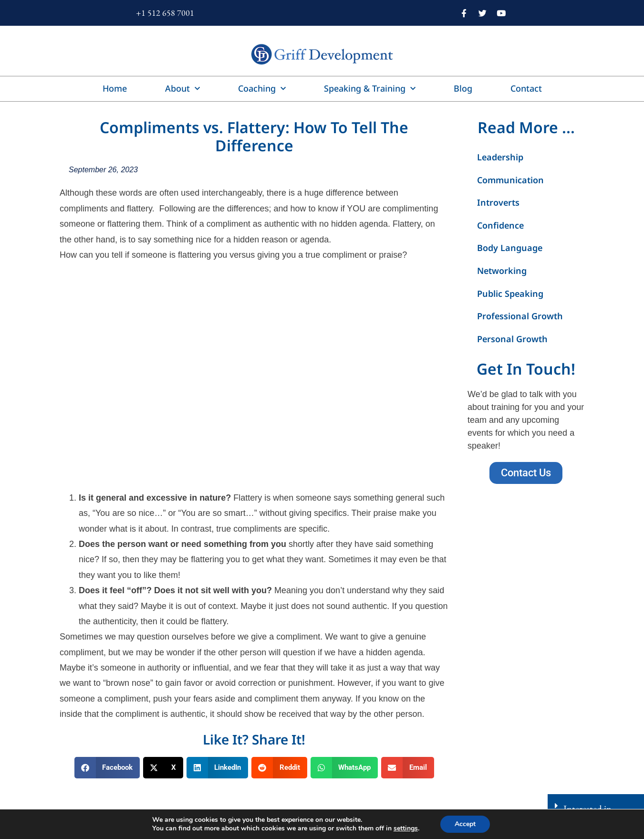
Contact (526, 88)
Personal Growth (512, 339)
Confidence (500, 225)
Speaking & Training (370, 89)
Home (115, 88)
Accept (465, 824)
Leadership (500, 157)
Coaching (262, 89)
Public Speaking (510, 294)
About (182, 89)
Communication (510, 180)
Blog (463, 88)
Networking (502, 271)
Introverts (498, 202)
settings (406, 829)
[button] (107, 768)
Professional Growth (520, 316)
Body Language (510, 248)
